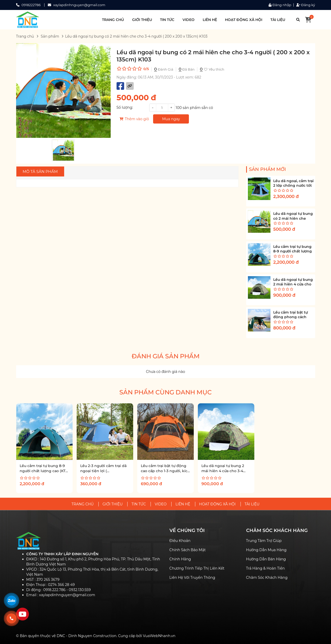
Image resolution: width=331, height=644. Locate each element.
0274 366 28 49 (61, 585)
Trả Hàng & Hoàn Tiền (265, 568)
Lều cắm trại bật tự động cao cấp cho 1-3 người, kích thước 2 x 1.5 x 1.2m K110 (165, 471)
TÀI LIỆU (278, 20)
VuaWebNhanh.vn (159, 636)
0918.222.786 (54, 590)
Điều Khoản (180, 541)
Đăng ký (306, 5)
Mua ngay (171, 119)
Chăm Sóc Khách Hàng (267, 578)
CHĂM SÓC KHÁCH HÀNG (277, 531)
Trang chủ (25, 36)
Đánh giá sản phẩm (166, 356)
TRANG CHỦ (113, 20)
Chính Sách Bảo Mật (188, 550)
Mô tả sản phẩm (40, 171)
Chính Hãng (180, 559)
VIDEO (189, 20)
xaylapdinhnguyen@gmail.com (79, 5)
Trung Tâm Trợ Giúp (264, 541)
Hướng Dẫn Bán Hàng (266, 559)
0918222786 (31, 5)
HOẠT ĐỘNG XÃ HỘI (244, 20)
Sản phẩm (50, 36)
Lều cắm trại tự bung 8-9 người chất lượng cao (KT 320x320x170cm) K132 (43, 471)
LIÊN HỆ (210, 20)
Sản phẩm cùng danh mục (166, 392)
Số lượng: (125, 107)
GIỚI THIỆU (142, 20)
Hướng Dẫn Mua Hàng (266, 550)
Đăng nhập (280, 5)
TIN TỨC (167, 20)
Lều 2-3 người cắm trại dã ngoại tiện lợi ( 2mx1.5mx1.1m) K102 (103, 471)
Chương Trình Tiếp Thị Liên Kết (197, 568)
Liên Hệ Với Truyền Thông (192, 578)
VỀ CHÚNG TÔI (187, 531)
